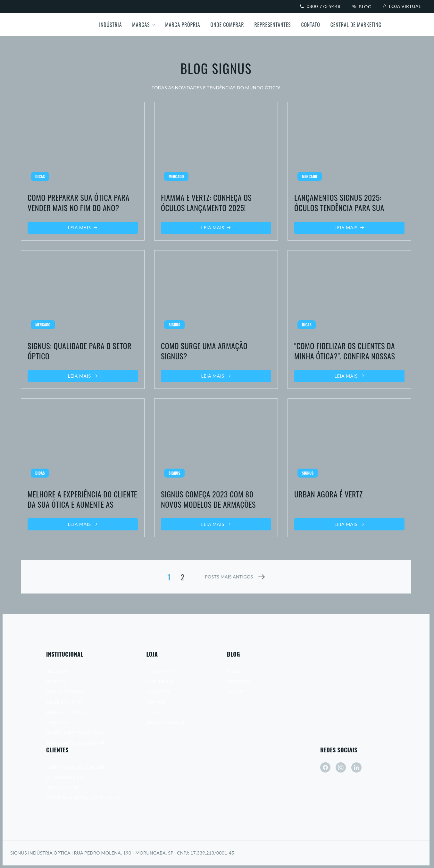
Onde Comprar (227, 25)
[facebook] (325, 767)
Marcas (141, 25)
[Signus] (35, 25)
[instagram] (341, 767)
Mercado (238, 681)
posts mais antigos (229, 577)
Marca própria (183, 25)
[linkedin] (356, 767)
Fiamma (156, 702)
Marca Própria (65, 692)
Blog (362, 7)
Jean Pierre (160, 681)
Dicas (234, 671)
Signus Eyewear (166, 722)
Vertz (154, 712)
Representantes (272, 25)
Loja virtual (402, 6)
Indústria (110, 25)
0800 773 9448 (320, 6)
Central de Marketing (356, 25)
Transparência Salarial (76, 743)
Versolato (160, 671)
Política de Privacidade (76, 733)
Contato (310, 25)
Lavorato (159, 692)
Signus (235, 692)
